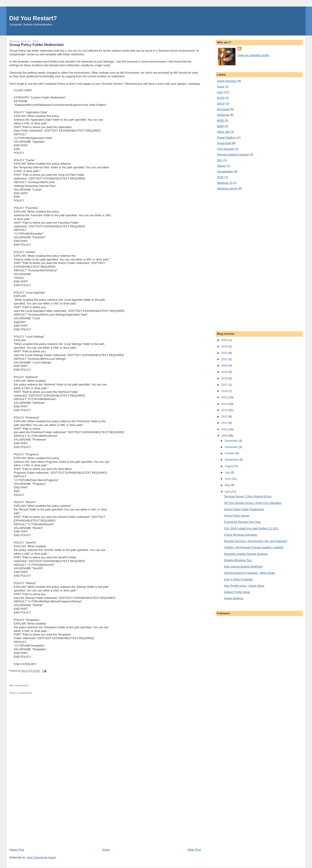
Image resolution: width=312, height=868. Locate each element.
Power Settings (233, 598)
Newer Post (17, 850)
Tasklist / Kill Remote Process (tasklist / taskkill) (254, 547)
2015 (225, 397)
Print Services (226, 149)
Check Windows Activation (240, 535)
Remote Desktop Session (233, 155)
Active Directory (227, 81)
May (228, 485)
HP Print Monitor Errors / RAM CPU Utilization (253, 503)
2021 (225, 359)
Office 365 (223, 132)
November (232, 447)
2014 (225, 404)
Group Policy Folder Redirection (244, 509)
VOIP (220, 177)
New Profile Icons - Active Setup (244, 586)
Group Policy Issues (237, 516)
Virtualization (225, 171)
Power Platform (227, 138)
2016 (225, 391)
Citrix (220, 92)
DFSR (221, 98)
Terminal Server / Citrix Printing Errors (248, 496)
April (228, 492)
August (230, 466)
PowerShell (224, 143)
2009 (225, 436)
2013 (225, 410)
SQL (220, 160)
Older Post (194, 850)
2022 (225, 353)
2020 (225, 366)
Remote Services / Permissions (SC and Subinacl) (256, 541)
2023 (225, 346)
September (232, 460)
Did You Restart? (33, 18)
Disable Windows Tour (238, 560)
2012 (225, 416)
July (228, 472)
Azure (221, 87)
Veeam (221, 166)
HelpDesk (223, 115)
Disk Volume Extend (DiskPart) (243, 567)
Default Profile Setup (237, 592)
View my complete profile (253, 55)
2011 (225, 423)
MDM (220, 126)
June (228, 479)
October (230, 453)
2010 (225, 429)
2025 (225, 340)
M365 (221, 121)
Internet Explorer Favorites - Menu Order (249, 573)
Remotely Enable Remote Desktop (246, 554)
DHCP (221, 104)
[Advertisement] (42, 817)
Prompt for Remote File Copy (242, 522)
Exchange (223, 109)
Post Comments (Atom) (42, 857)
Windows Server (227, 188)
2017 (225, 385)
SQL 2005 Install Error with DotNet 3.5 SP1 (251, 528)
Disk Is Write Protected (238, 579)
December (232, 441)
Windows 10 (225, 183)
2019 (225, 372)
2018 (225, 378)
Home (106, 850)
